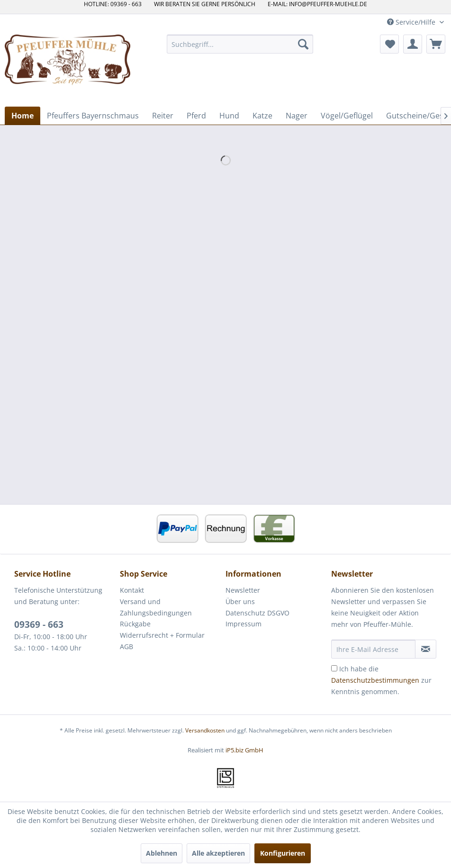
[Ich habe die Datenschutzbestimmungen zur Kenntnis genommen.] (334, 668)
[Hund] (229, 116)
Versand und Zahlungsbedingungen (156, 607)
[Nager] (297, 116)
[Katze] (262, 116)
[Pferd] (196, 116)
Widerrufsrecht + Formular (162, 635)
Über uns (240, 601)
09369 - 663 (39, 624)
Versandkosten (205, 730)
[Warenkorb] (436, 44)
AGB (126, 646)
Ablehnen (162, 853)
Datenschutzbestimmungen (375, 680)
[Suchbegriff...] (240, 44)
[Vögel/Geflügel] (347, 116)
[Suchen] (303, 44)
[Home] (23, 116)
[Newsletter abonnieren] (426, 649)
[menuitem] (240, 44)
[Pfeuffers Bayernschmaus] (93, 116)
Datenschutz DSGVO (257, 613)
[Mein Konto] (413, 44)
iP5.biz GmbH (244, 750)
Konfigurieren (283, 853)
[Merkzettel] (389, 44)
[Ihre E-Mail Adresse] (373, 649)
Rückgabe (135, 624)
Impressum (244, 624)
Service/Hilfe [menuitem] (412, 22)
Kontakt (132, 590)
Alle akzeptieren (218, 853)
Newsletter (243, 590)
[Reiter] (163, 116)
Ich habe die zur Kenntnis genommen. (381, 680)
